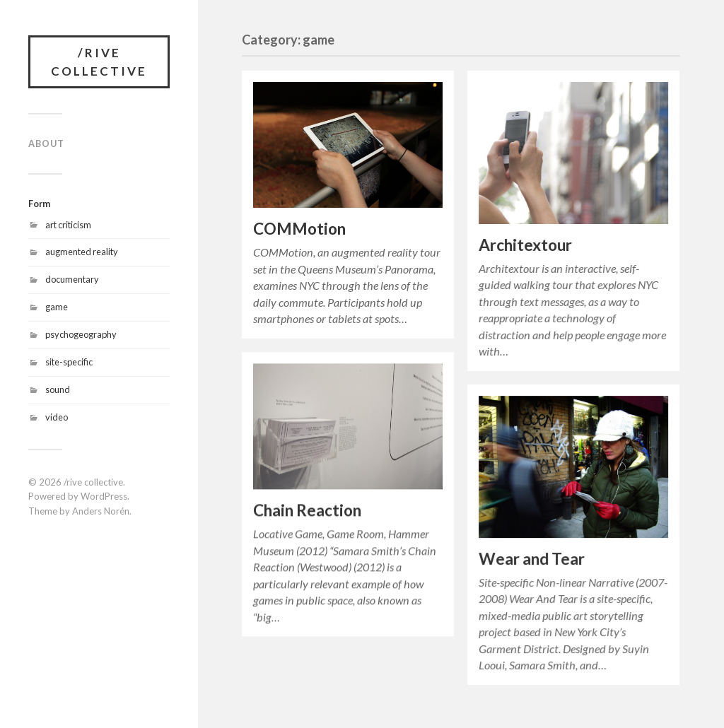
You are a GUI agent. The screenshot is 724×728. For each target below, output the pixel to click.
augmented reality (82, 252)
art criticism (68, 225)
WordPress (104, 496)
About (46, 143)
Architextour (525, 245)
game (57, 307)
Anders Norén (101, 511)
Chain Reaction (307, 510)
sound (58, 389)
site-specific (69, 362)
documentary (72, 279)
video (57, 417)
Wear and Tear (532, 559)
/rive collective (99, 62)
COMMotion (299, 229)
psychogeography (81, 334)
